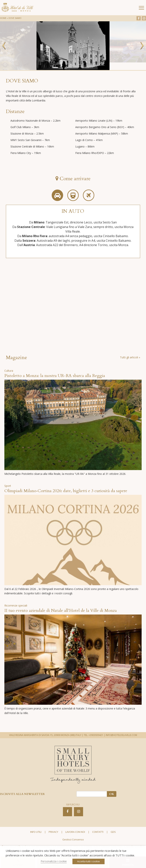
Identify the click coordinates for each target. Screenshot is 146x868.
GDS (113, 832)
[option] (73, 46)
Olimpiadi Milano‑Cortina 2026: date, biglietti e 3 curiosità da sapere (66, 491)
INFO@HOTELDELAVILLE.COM (121, 735)
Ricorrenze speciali (16, 605)
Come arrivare (73, 179)
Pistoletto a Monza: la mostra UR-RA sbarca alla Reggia (55, 376)
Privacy (53, 832)
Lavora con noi (75, 832)
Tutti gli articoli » (130, 357)
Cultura (9, 371)
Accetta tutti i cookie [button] (88, 861)
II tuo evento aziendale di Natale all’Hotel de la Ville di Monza (61, 611)
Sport (8, 486)
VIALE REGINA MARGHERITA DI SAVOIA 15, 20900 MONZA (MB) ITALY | (46, 735)
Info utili (36, 832)
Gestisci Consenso (73, 839)
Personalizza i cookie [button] (54, 861)
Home (3, 18)
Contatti (98, 832)
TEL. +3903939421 (94, 735)
